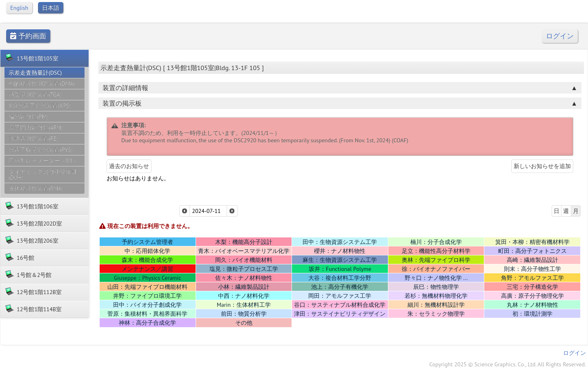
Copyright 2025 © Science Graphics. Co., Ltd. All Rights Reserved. (508, 364)
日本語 (51, 8)
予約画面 (28, 36)
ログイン (560, 36)
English (19, 8)
